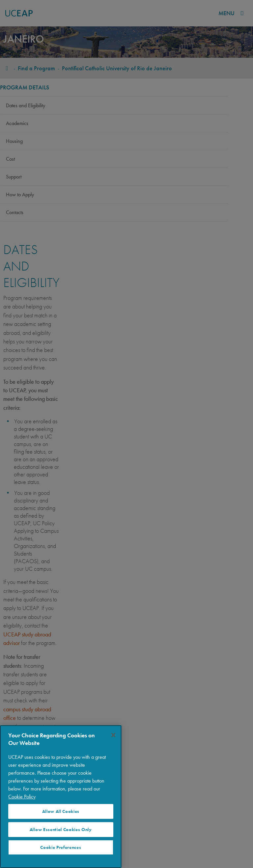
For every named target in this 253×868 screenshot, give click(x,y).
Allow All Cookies (61, 811)
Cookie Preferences (61, 847)
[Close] (113, 735)
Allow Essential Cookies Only (61, 830)
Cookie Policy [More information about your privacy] (22, 797)
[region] (61, 797)
